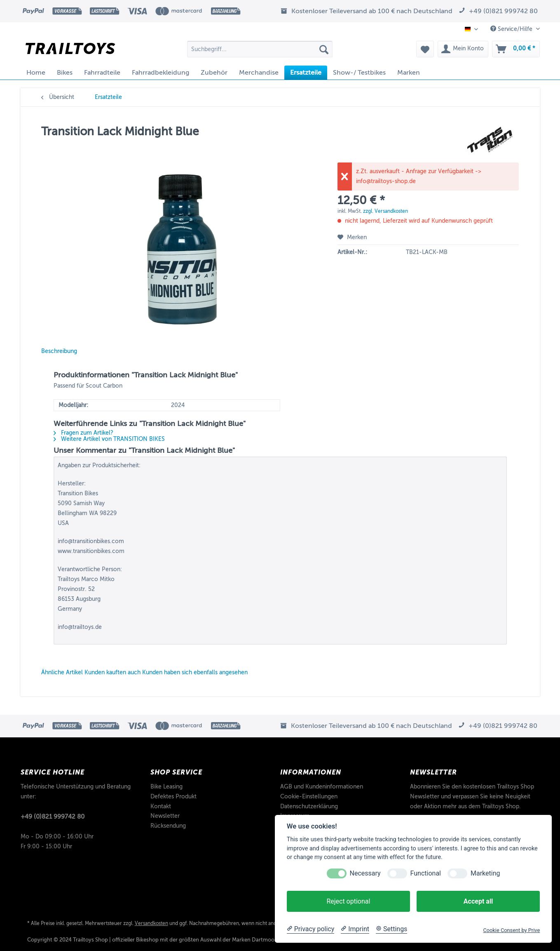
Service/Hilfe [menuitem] (512, 29)
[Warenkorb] (516, 49)
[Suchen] (324, 49)
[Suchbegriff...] (260, 49)
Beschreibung (59, 351)
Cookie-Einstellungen (309, 797)
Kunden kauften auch (112, 672)
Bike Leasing (166, 787)
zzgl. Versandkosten (385, 211)
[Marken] (409, 73)
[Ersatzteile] (306, 73)
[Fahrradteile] (102, 73)
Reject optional (348, 901)
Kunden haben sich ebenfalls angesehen (195, 672)
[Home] (36, 73)
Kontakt (161, 806)
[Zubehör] (214, 73)
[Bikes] (65, 73)
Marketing (485, 873)
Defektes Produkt (173, 797)
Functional (426, 873)
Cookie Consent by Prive (511, 930)
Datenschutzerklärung (309, 806)
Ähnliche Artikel (62, 672)
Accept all (478, 901)
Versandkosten (151, 923)
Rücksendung (168, 826)
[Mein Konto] (463, 49)
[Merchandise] (259, 73)
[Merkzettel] (425, 49)
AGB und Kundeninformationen (322, 787)
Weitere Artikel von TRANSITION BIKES (109, 439)
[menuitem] (260, 52)
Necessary (365, 873)
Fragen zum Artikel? (83, 433)
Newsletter (165, 816)
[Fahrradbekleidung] (161, 73)
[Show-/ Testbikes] (359, 73)
